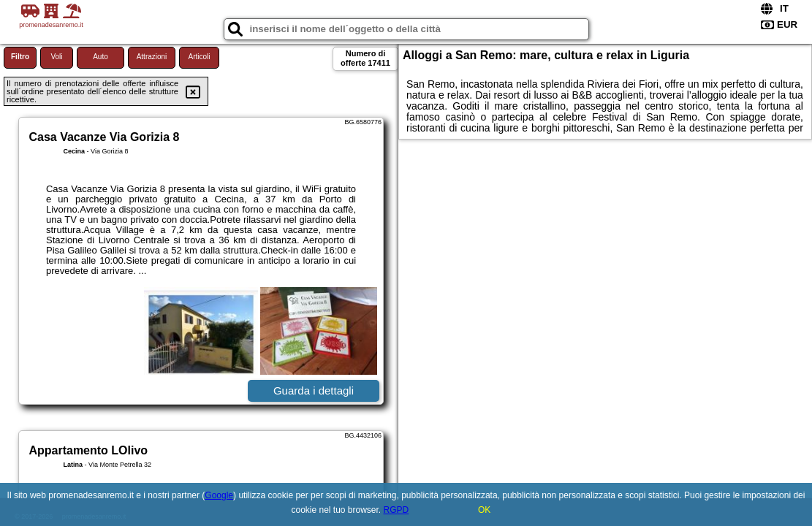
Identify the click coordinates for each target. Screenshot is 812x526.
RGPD (396, 510)
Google (219, 495)
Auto (100, 57)
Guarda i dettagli (314, 390)
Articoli (199, 57)
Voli (56, 57)
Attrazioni (152, 57)
